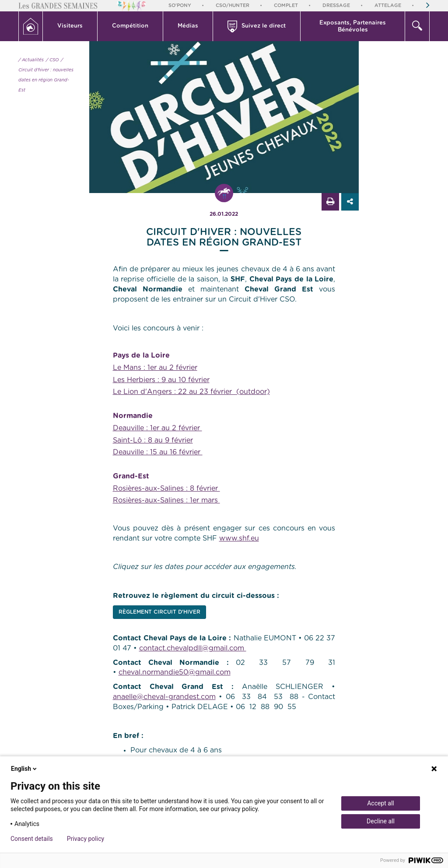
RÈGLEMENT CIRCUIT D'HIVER (159, 612)
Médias (188, 26)
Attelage (388, 5)
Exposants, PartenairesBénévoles (353, 26)
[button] (70, 26)
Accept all (381, 803)
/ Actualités (31, 60)
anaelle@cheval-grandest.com (164, 697)
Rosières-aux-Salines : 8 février (166, 488)
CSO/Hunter (233, 5)
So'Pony (180, 5)
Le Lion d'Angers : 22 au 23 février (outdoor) (191, 392)
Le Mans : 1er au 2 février (155, 368)
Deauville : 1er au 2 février (157, 428)
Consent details (32, 839)
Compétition (130, 26)
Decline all (381, 821)
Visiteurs (70, 26)
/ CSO (52, 60)
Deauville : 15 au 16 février (158, 452)
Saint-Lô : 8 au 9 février (153, 440)
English (24, 769)
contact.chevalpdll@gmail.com (193, 648)
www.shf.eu (239, 538)
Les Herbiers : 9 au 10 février (161, 380)
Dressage (336, 5)
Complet (286, 5)
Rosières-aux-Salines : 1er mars (166, 500)
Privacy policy (86, 839)
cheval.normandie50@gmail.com (175, 672)
